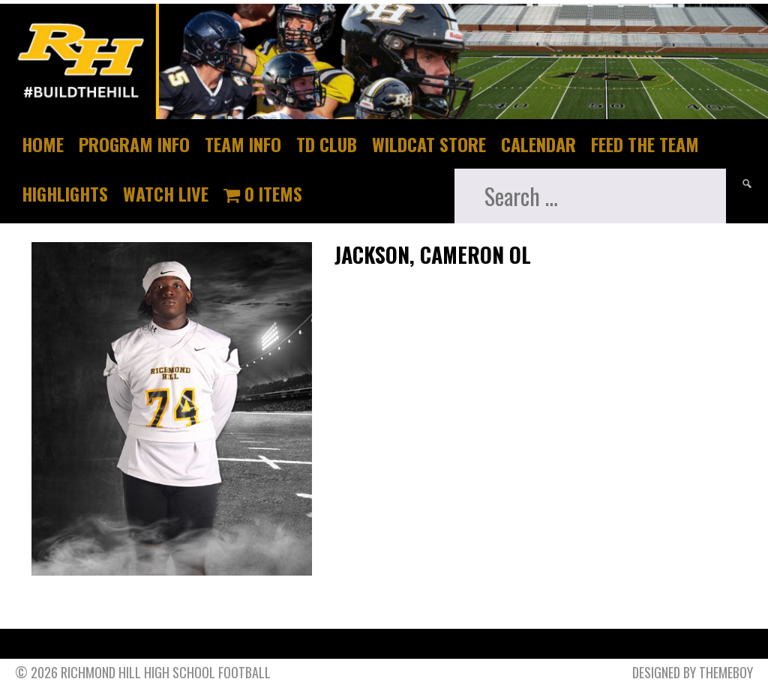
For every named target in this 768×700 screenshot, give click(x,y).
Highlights (65, 193)
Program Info (134, 144)
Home (43, 144)
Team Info (243, 144)
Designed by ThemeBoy (693, 672)
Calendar (538, 144)
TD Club (327, 144)
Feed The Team (645, 144)
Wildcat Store (429, 144)
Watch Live (166, 193)
